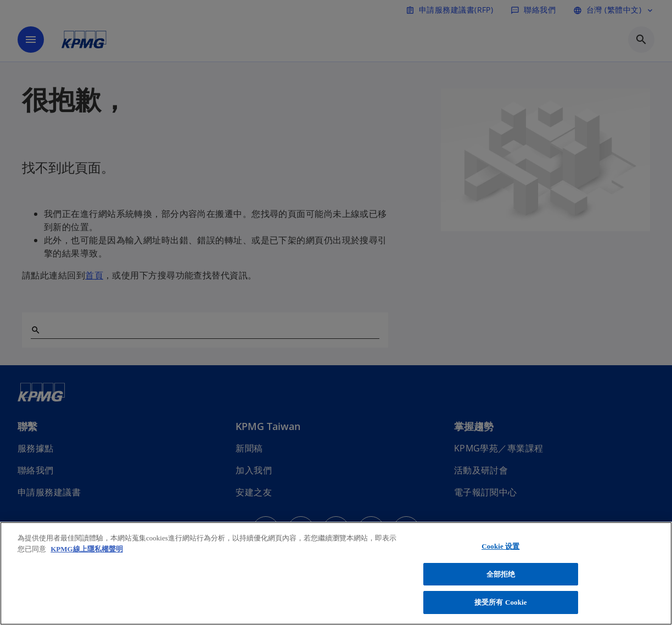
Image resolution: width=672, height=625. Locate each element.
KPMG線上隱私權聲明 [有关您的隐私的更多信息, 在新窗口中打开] (86, 549)
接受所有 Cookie (501, 602)
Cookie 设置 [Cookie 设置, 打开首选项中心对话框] (500, 546)
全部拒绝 (501, 574)
